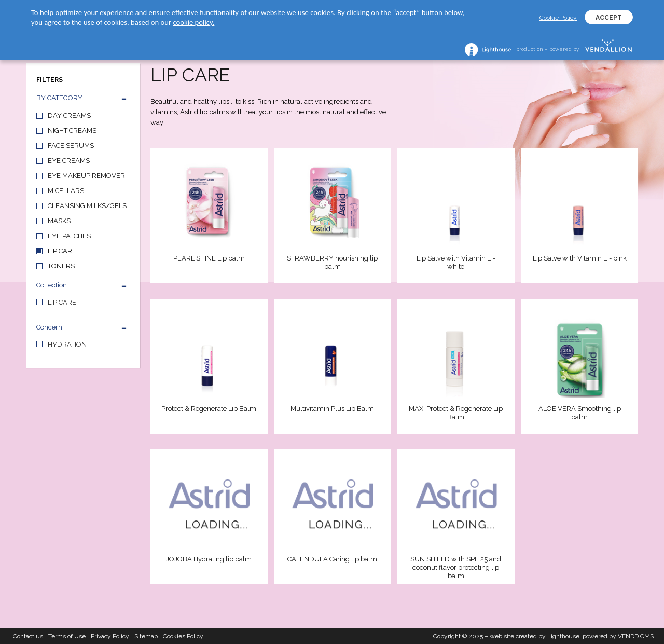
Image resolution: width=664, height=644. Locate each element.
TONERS (61, 266)
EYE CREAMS (69, 161)
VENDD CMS (636, 636)
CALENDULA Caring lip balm (332, 559)
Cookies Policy (183, 636)
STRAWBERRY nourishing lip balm (332, 262)
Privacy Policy (110, 636)
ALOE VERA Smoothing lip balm (580, 413)
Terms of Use (67, 636)
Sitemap (146, 636)
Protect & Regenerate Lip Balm (209, 409)
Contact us (28, 636)
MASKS (59, 221)
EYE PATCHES (69, 236)
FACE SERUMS (71, 146)
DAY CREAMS (69, 115)
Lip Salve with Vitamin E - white (456, 262)
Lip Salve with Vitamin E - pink (580, 258)
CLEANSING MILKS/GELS (87, 206)
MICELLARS (66, 191)
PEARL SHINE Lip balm (209, 258)
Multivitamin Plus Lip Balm (332, 409)
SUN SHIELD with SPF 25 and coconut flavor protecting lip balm (456, 567)
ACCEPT (609, 18)
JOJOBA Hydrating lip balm (209, 559)
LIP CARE (62, 251)
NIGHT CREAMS (72, 131)
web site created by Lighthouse (535, 636)
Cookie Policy (558, 18)
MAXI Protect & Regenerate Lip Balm (456, 413)
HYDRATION (67, 344)
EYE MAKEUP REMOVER (86, 176)
